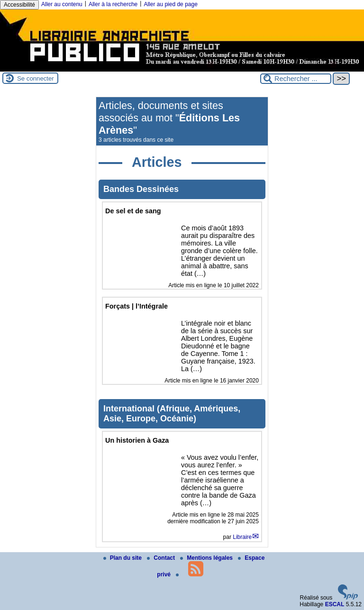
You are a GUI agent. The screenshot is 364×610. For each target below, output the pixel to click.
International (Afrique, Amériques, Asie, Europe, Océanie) (172, 414)
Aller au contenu (62, 4)
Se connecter (36, 78)
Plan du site (123, 558)
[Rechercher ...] (296, 79)
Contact (162, 558)
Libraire (242, 537)
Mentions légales (207, 558)
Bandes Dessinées (141, 189)
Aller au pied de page (170, 4)
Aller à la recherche (113, 4)
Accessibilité (19, 5)
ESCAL (335, 604)
